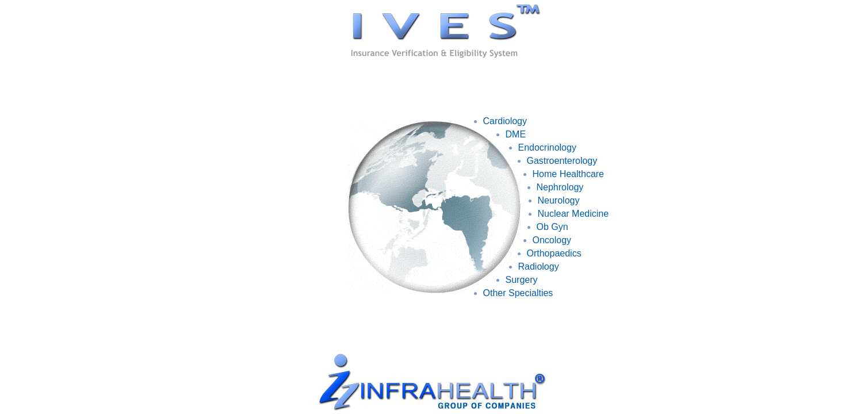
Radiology (539, 267)
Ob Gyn (552, 227)
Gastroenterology (562, 161)
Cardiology (505, 121)
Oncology (552, 240)
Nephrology (560, 187)
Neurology (559, 200)
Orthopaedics (554, 253)
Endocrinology (547, 147)
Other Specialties (518, 293)
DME (516, 134)
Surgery (522, 280)
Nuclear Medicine (573, 214)
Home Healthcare (569, 174)
